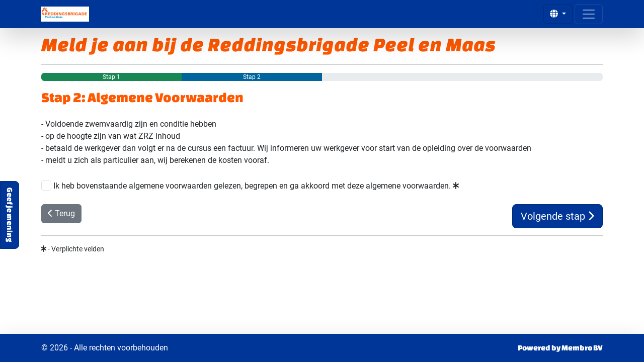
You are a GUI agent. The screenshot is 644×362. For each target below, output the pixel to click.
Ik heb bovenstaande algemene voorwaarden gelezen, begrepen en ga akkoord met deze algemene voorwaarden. (256, 186)
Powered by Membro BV (560, 348)
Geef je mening (10, 215)
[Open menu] (589, 14)
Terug (61, 213)
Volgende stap (557, 216)
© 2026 (105, 348)
